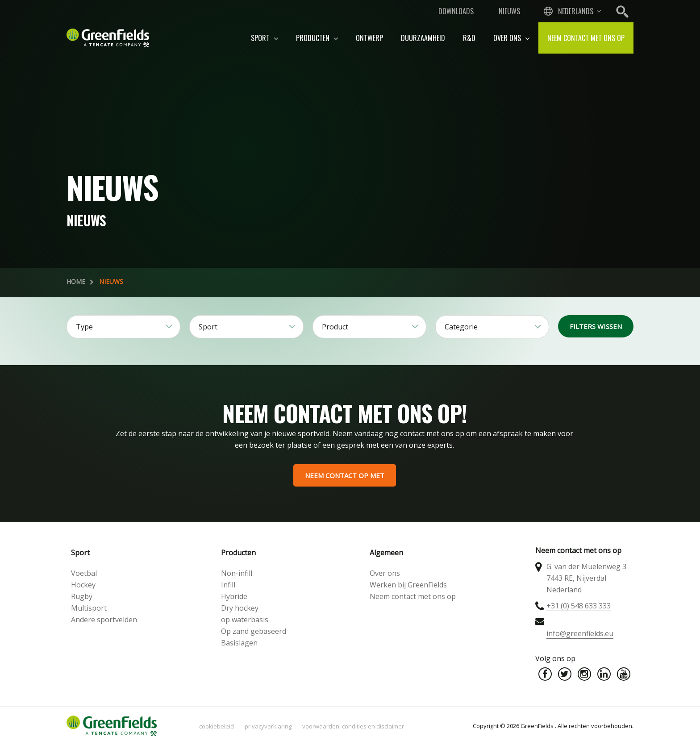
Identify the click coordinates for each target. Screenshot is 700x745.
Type (84, 327)
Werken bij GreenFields (408, 585)
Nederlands (576, 11)
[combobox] (571, 11)
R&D (469, 38)
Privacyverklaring (268, 726)
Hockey (83, 585)
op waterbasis (245, 620)
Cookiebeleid (217, 726)
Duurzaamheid (423, 38)
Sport (265, 38)
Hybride (234, 596)
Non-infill (237, 573)
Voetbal (84, 573)
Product (335, 327)
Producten (317, 38)
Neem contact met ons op (586, 38)
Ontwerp (369, 38)
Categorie (461, 327)
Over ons (511, 38)
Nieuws (509, 11)
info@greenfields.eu (580, 633)
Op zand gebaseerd (254, 631)
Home (76, 281)
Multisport (89, 608)
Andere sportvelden (104, 620)
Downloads (456, 11)
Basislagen (239, 643)
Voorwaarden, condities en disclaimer (353, 726)
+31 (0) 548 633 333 (579, 606)
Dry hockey (240, 608)
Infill (228, 585)
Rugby (82, 596)
